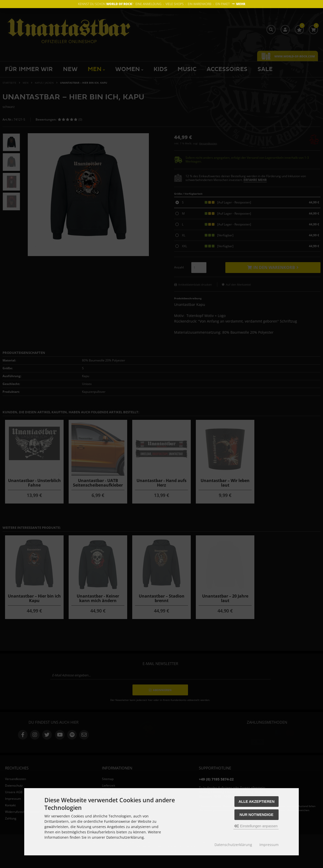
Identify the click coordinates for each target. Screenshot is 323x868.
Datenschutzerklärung (233, 845)
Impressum (269, 845)
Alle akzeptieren (257, 802)
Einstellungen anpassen (256, 826)
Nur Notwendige (256, 815)
